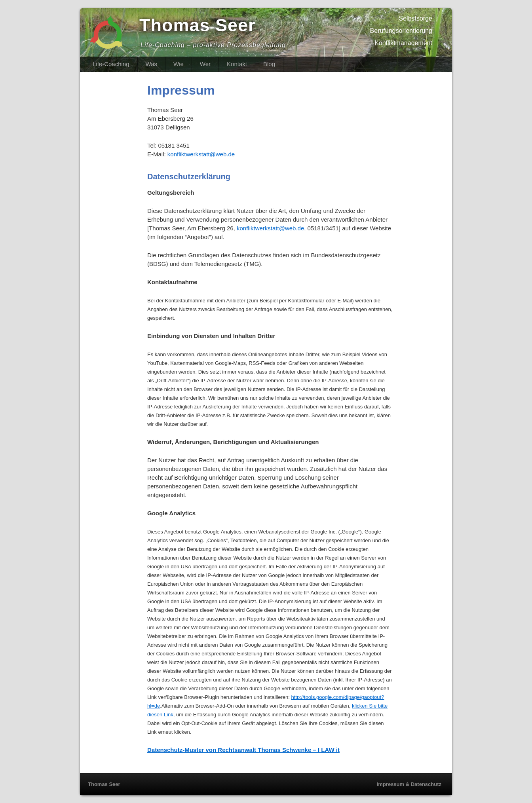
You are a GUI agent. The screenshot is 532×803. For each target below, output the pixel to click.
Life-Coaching (111, 64)
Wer (205, 64)
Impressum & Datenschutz (409, 784)
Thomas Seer (198, 25)
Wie (179, 64)
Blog (269, 64)
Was (151, 64)
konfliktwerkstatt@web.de (201, 154)
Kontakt (237, 64)
